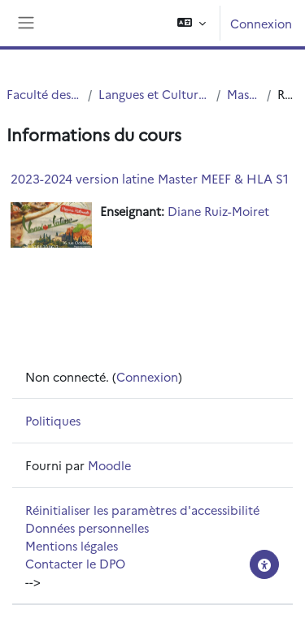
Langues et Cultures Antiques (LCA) (154, 94)
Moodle (109, 465)
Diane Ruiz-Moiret (218, 211)
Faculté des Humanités (44, 94)
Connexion (261, 23)
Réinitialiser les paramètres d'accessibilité (142, 510)
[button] (192, 23)
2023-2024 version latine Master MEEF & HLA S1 (150, 178)
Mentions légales (72, 545)
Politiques (53, 420)
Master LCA (244, 94)
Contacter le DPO (75, 563)
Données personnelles (87, 527)
